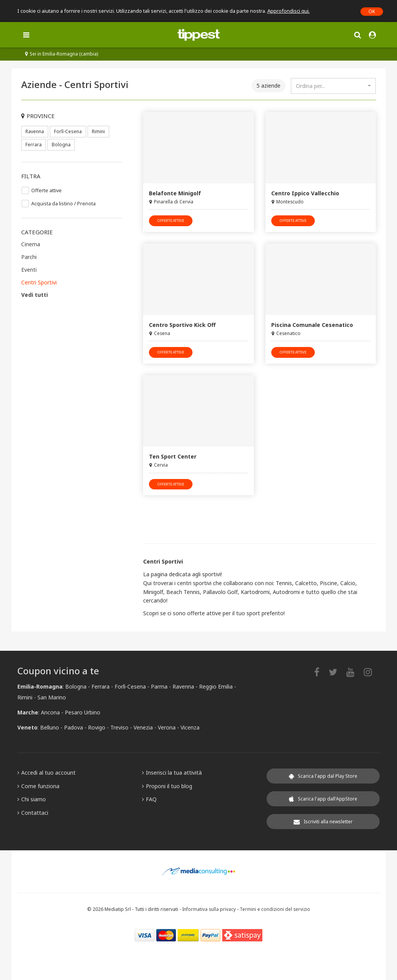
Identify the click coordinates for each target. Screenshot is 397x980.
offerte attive (171, 221)
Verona (167, 727)
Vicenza (190, 727)
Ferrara (34, 145)
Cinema (31, 244)
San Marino (52, 697)
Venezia (143, 727)
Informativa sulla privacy (209, 909)
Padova (73, 727)
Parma (159, 686)
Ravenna (35, 131)
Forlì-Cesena (68, 131)
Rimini (98, 131)
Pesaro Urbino (83, 712)
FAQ (149, 799)
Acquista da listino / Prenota (63, 204)
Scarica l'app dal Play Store (323, 776)
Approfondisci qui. (289, 11)
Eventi (29, 270)
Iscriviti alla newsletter (323, 822)
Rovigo (97, 727)
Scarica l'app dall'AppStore (323, 799)
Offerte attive (46, 190)
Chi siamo (32, 799)
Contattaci (33, 813)
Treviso (119, 727)
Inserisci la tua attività (172, 773)
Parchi (29, 257)
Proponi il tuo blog (167, 786)
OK (372, 11)
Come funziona (38, 786)
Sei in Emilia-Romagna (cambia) (62, 54)
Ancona (50, 712)
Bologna (61, 145)
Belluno (50, 727)
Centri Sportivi (39, 282)
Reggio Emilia (216, 686)
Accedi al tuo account (46, 773)
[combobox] (333, 86)
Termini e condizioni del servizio (275, 909)
